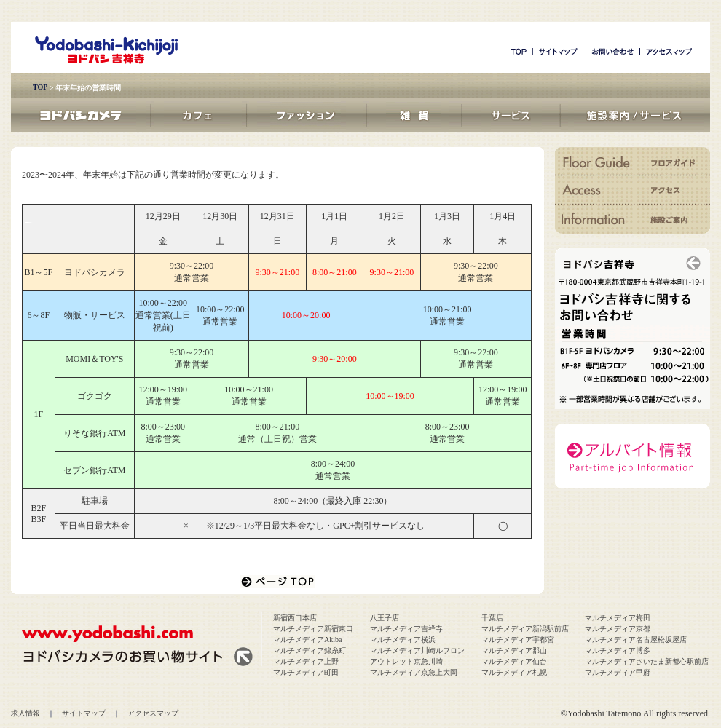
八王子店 (385, 618)
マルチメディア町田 (306, 672)
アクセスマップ (153, 713)
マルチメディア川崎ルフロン (417, 650)
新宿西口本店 (295, 618)
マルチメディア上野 (306, 661)
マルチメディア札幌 (514, 672)
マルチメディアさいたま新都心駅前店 (647, 661)
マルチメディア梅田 (618, 618)
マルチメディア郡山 (514, 650)
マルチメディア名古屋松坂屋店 (636, 640)
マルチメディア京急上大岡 (414, 672)
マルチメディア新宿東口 (313, 629)
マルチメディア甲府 (618, 672)
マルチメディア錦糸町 (310, 650)
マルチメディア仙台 (514, 661)
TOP (40, 87)
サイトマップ (84, 713)
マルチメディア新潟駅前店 (525, 629)
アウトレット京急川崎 (406, 661)
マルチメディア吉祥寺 (406, 629)
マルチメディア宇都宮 (518, 640)
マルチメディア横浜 (403, 640)
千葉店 (492, 618)
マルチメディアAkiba (307, 640)
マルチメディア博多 (618, 650)
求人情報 (25, 713)
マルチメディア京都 (618, 629)
